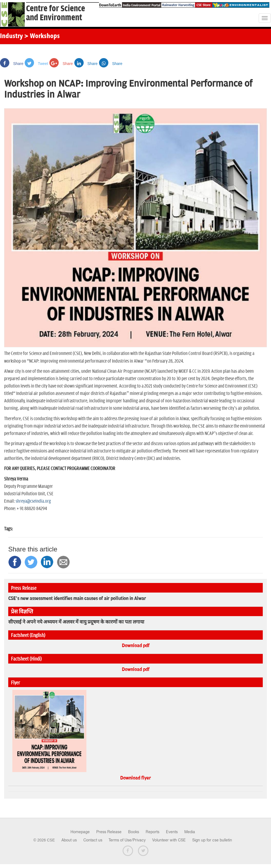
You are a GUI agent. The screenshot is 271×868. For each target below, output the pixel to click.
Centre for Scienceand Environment (56, 13)
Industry (11, 36)
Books (134, 832)
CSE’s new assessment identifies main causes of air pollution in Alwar (77, 599)
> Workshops (42, 36)
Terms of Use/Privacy (127, 840)
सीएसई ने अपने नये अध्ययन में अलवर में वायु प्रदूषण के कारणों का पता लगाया (76, 622)
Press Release (109, 832)
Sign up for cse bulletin (212, 840)
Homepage (80, 832)
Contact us (93, 840)
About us (69, 840)
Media (190, 832)
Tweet (36, 64)
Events (172, 832)
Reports (153, 832)
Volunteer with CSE (169, 840)
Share (12, 64)
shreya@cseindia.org (33, 501)
